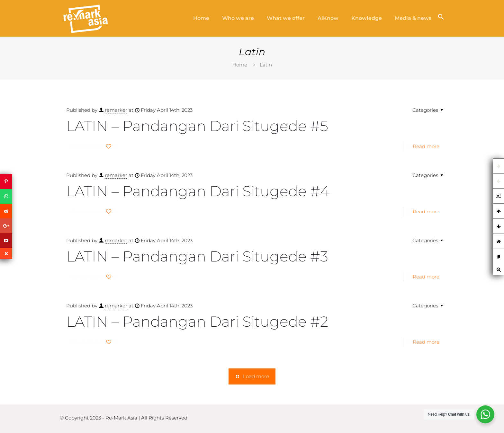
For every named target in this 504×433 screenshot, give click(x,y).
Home (240, 65)
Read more (426, 146)
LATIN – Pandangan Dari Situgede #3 (197, 256)
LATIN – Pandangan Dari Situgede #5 (197, 126)
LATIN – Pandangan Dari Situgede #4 (198, 191)
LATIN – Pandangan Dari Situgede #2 (197, 321)
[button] (441, 18)
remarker (116, 110)
